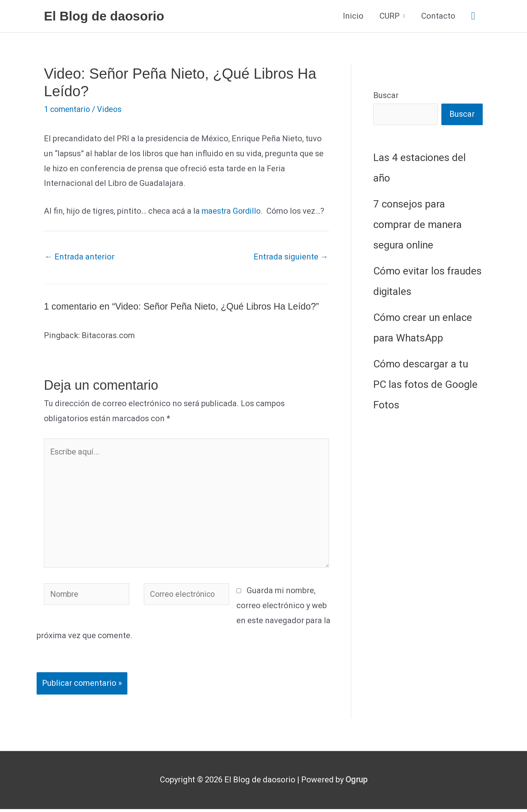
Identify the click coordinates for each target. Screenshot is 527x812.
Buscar (386, 95)
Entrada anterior (80, 257)
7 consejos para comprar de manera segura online (418, 225)
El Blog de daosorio (104, 16)
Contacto (438, 16)
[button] (473, 16)
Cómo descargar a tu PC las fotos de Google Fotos (425, 385)
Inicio (353, 16)
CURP (390, 16)
